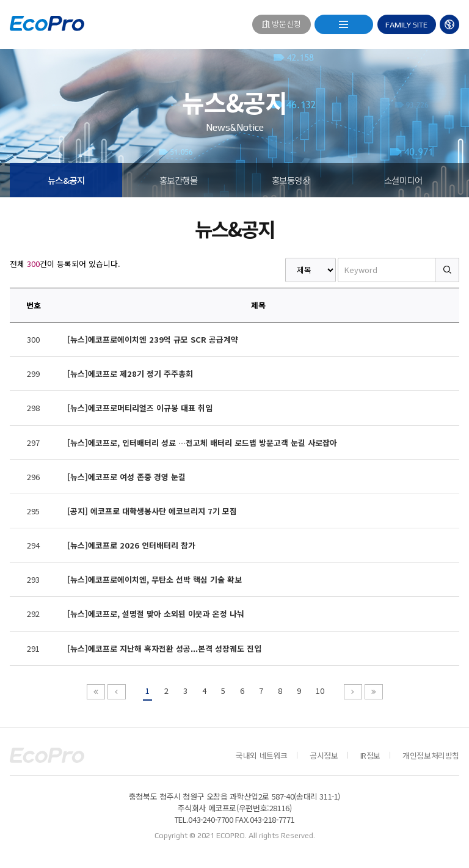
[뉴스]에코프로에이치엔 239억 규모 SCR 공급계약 (153, 339)
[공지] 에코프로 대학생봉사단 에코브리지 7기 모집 (152, 511)
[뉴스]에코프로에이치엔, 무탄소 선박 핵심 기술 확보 (155, 579)
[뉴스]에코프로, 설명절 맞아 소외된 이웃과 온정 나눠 (156, 614)
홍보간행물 (179, 180)
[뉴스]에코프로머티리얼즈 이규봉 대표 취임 (140, 408)
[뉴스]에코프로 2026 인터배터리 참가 (131, 545)
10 (320, 691)
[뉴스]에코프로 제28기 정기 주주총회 (130, 374)
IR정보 (370, 755)
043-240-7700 (210, 819)
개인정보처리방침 (431, 755)
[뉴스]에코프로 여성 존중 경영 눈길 (126, 477)
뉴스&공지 (66, 180)
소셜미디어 (403, 180)
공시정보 (324, 755)
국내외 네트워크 (262, 755)
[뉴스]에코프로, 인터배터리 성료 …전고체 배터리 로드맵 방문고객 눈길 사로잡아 (202, 443)
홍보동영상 (291, 180)
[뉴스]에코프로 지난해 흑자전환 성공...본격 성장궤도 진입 (164, 648)
